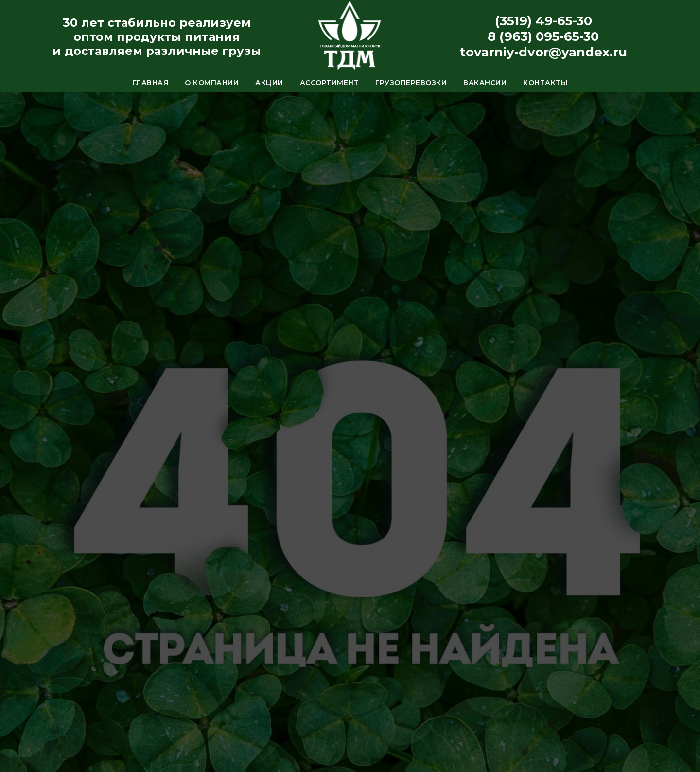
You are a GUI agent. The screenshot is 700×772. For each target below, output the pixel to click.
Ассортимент (330, 83)
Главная (151, 83)
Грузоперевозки (411, 83)
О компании (212, 83)
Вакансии (485, 83)
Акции (269, 83)
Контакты (545, 83)
